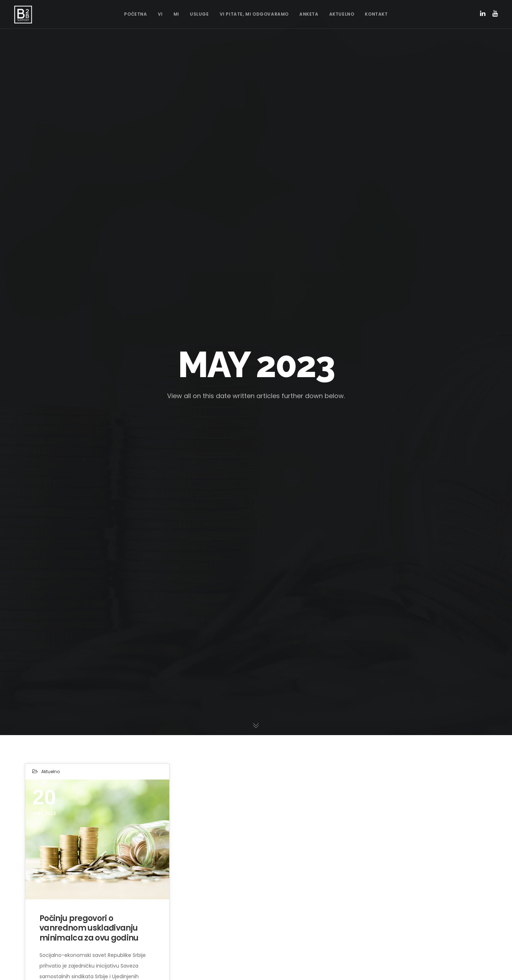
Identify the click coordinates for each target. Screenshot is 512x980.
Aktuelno (50, 772)
